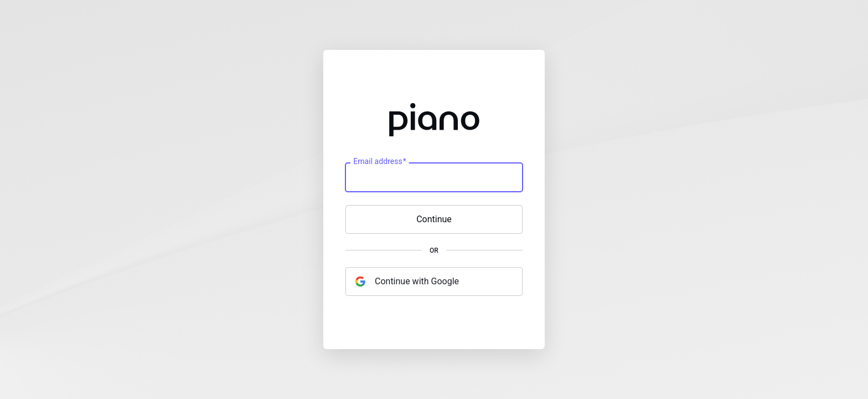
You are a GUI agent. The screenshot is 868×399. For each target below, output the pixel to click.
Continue (434, 219)
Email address (379, 162)
